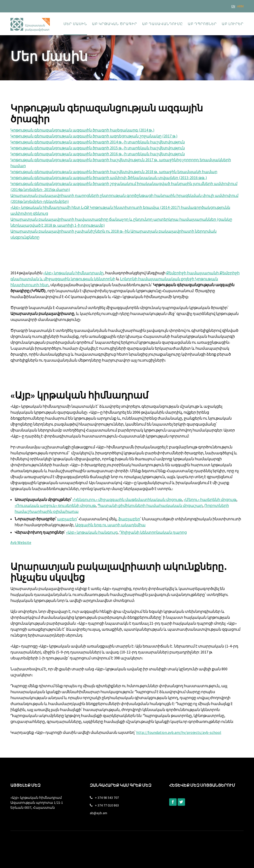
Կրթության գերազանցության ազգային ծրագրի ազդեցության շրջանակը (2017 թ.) (94, 136)
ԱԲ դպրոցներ (202, 24)
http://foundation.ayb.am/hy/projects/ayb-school (179, 732)
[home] (30, 22)
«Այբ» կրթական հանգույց (92, 532)
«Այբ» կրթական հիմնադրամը (73, 273)
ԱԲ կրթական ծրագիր (115, 24)
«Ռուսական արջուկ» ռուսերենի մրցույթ (55, 505)
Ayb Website (21, 542)
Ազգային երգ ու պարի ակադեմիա (110, 525)
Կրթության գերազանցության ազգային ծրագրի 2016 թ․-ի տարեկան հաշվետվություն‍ (98, 154)
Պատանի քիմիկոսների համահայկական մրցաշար (150, 505)
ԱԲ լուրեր (233, 24)
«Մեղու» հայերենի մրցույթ (210, 499)
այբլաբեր (67, 519)
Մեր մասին (75, 24)
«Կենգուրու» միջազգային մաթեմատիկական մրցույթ (127, 499)
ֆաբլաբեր (129, 519)
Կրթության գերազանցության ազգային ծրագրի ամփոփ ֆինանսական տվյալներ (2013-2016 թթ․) (109, 178)
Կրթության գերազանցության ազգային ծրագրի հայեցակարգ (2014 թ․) (82, 130)
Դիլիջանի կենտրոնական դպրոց (153, 532)
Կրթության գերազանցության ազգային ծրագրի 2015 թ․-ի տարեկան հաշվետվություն (98, 148)
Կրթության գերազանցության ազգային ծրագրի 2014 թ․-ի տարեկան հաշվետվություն (98, 142)
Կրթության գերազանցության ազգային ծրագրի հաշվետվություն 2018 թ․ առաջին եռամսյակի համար (114, 172)
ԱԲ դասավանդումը (162, 24)
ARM (240, 6)
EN (233, 6)
